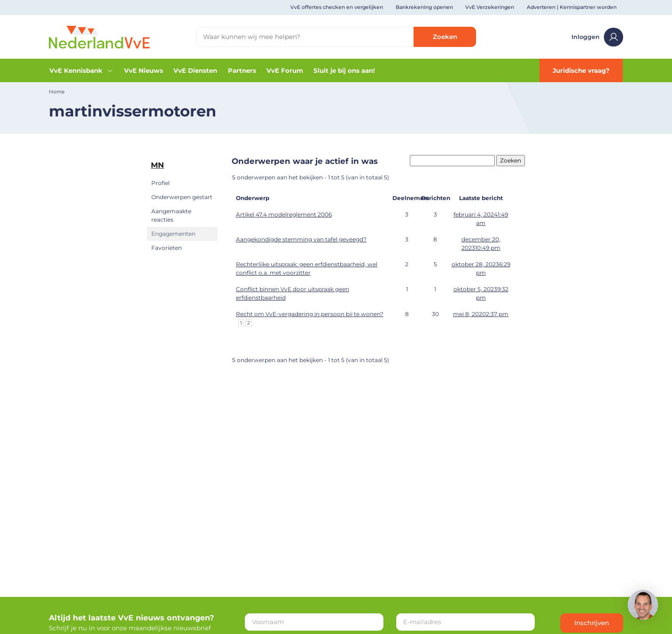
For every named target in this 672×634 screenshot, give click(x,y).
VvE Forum (285, 70)
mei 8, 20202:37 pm (481, 314)
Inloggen (597, 37)
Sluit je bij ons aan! (344, 70)
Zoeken (445, 37)
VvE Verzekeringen (490, 7)
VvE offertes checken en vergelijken (337, 7)
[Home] (99, 36)
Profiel (160, 183)
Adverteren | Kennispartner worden (572, 7)
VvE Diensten (195, 70)
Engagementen (173, 234)
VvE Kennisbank (81, 71)
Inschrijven (592, 623)
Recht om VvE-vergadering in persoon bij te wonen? (310, 314)
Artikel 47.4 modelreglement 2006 (284, 214)
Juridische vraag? (581, 70)
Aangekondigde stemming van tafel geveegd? (301, 239)
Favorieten (167, 248)
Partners (242, 70)
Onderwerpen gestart (182, 197)
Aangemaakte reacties (171, 215)
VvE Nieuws (144, 70)
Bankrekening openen (424, 7)
